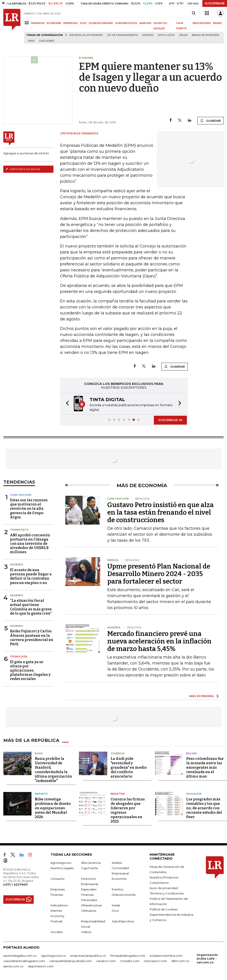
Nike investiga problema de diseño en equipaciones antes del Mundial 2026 (53, 808)
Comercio (118, 753)
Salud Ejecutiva (123, 921)
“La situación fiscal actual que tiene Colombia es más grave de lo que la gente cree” (31, 607)
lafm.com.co (180, 961)
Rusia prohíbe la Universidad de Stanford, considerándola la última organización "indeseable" (53, 770)
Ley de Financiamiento (122, 35)
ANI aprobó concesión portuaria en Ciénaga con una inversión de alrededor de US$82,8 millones (30, 544)
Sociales (57, 932)
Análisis (117, 862)
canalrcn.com (106, 961)
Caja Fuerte (90, 868)
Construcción (21, 495)
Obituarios (89, 910)
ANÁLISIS (145, 23)
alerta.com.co (13, 966)
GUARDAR (210, 121)
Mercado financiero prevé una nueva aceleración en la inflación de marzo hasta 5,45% (159, 641)
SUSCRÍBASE (215, 3)
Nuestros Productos (164, 877)
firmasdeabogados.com (128, 955)
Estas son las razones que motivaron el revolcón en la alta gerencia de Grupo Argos (29, 509)
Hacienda (17, 564)
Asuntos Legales (62, 868)
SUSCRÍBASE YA (170, 420)
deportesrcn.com (41, 966)
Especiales (89, 889)
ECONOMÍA (54, 23)
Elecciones (47, 41)
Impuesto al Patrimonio (86, 35)
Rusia (39, 753)
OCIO (83, 23)
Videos (86, 932)
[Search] (194, 13)
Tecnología (19, 657)
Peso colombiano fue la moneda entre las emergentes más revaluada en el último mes (205, 767)
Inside (116, 905)
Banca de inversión (206, 35)
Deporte (41, 794)
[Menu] (27, 23)
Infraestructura (91, 905)
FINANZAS (38, 23)
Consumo (58, 878)
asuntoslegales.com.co (20, 955)
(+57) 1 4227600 (15, 884)
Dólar (183, 35)
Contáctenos (159, 882)
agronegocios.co (53, 955)
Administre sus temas (23, 169)
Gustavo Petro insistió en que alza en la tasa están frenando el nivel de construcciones (160, 512)
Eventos (117, 889)
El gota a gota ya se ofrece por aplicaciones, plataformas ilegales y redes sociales (30, 670)
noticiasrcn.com (155, 961)
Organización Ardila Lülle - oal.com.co (207, 958)
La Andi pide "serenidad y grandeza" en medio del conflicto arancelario (129, 767)
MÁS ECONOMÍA (201, 696)
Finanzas (57, 894)
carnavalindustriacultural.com (70, 961)
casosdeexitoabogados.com (24, 961)
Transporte (19, 530)
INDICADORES (202, 23)
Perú (31, 41)
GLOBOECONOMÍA (101, 23)
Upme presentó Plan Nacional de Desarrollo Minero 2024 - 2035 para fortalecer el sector (159, 574)
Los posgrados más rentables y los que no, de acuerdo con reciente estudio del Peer (204, 808)
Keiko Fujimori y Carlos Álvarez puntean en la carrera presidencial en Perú (32, 638)
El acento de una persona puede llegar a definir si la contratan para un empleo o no (31, 576)
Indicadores (59, 905)
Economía (119, 878)
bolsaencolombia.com (166, 955)
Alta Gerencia (91, 862)
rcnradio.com (130, 961)
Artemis (148, 35)
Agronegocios (61, 862)
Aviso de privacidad (164, 888)
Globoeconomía (124, 894)
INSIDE (217, 23)
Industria (118, 794)
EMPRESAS (71, 23)
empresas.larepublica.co (88, 955)
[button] (66, 404)
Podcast (57, 921)
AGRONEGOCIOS (126, 23)
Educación (194, 794)
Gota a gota (166, 35)
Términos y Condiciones (167, 893)
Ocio (115, 910)
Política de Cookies (164, 909)
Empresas (58, 889)
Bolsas (192, 753)
